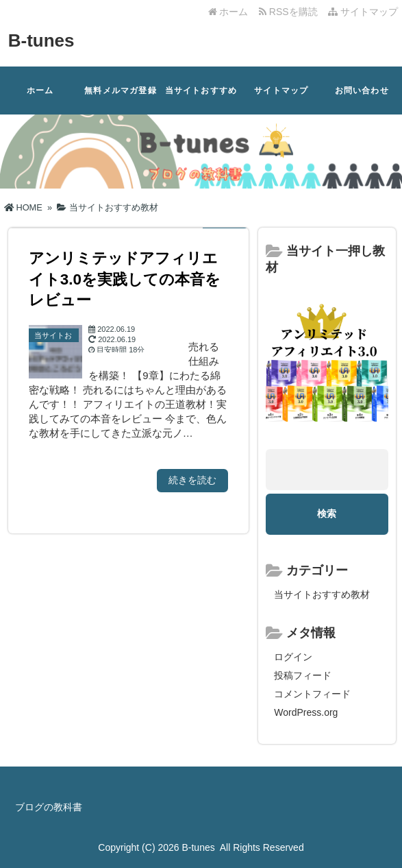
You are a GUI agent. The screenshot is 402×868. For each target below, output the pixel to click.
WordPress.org (306, 712)
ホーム (228, 12)
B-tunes (41, 40)
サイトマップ (363, 12)
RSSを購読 (291, 12)
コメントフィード (312, 694)
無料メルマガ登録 (121, 91)
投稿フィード (303, 675)
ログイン (293, 657)
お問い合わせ (362, 91)
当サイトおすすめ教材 (201, 100)
